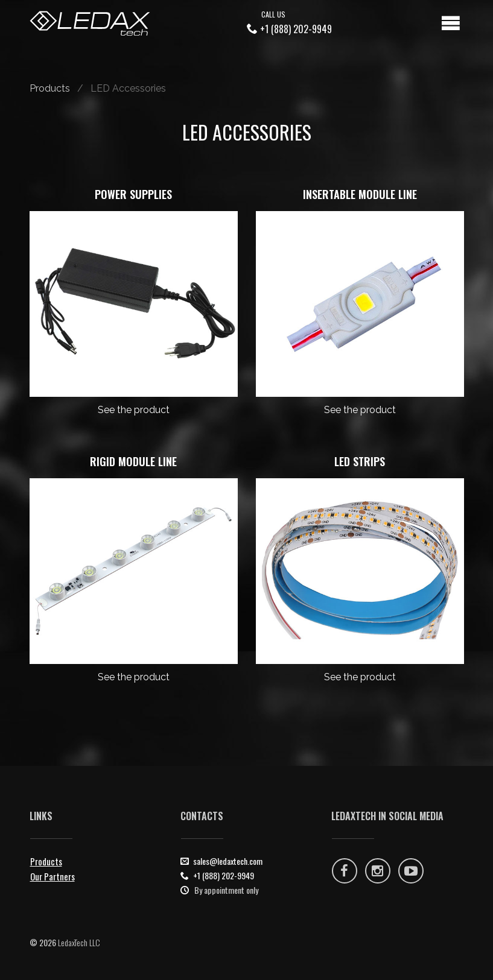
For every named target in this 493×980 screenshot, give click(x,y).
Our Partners (52, 876)
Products (50, 88)
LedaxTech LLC (79, 942)
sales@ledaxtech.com (228, 861)
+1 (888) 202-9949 (296, 29)
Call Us (273, 14)
